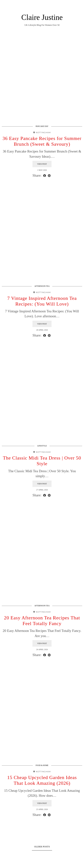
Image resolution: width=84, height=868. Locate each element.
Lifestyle (42, 446)
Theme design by (42, 864)
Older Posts (42, 847)
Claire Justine (42, 17)
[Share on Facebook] (45, 176)
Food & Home (42, 765)
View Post (42, 164)
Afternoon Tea (42, 286)
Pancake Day (42, 126)
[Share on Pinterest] (49, 176)
